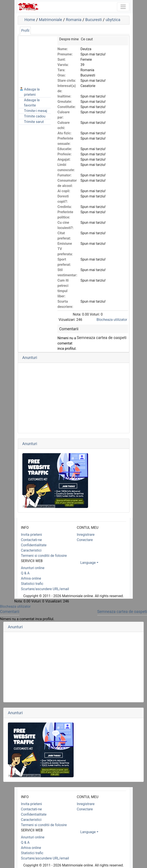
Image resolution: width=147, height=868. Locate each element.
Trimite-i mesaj (36, 111)
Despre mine (69, 39)
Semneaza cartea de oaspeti (102, 338)
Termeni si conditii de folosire (44, 556)
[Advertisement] (41, 59)
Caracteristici (31, 550)
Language (88, 563)
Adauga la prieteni (32, 92)
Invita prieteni (32, 535)
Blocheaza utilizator (112, 320)
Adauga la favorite (32, 103)
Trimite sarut (34, 122)
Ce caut (87, 39)
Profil (25, 31)
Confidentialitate (34, 545)
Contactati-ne (32, 540)
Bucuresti (94, 20)
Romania (74, 20)
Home (30, 20)
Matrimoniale (50, 20)
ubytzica (113, 20)
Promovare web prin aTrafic (39, 506)
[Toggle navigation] (123, 7)
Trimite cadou (35, 116)
